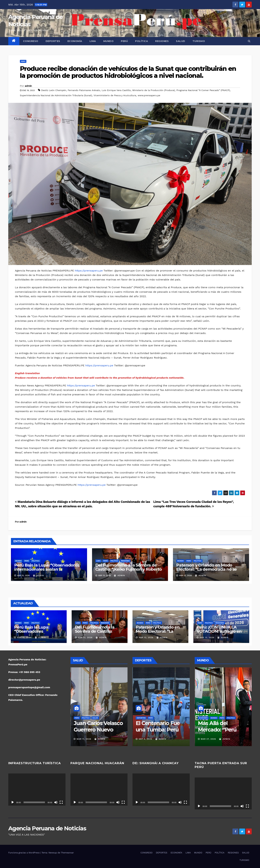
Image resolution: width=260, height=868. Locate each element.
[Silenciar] (56, 802)
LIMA (93, 41)
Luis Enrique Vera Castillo (116, 90)
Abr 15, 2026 (24, 637)
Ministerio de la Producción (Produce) (154, 90)
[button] (249, 41)
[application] (37, 790)
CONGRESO (31, 41)
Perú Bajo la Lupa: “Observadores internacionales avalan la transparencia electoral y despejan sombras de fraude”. (48, 571)
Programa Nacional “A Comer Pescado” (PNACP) (203, 90)
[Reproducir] (13, 802)
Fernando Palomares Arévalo (84, 90)
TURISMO (199, 41)
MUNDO (109, 41)
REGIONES (162, 41)
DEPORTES (53, 41)
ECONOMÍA (75, 41)
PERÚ (124, 41)
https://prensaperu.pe (89, 271)
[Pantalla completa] (61, 802)
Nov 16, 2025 (146, 739)
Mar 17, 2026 (84, 739)
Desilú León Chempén (54, 90)
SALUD (181, 41)
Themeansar (67, 853)
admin (28, 86)
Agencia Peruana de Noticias (47, 828)
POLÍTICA (142, 41)
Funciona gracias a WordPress (24, 853)
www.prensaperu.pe (149, 95)
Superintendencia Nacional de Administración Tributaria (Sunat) (56, 95)
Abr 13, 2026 (85, 637)
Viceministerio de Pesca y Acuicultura (115, 95)
